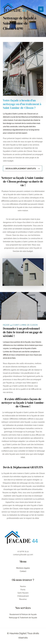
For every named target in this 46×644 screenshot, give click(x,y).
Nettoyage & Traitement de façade (23, 618)
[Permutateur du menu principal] (41, 9)
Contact (23, 571)
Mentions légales (23, 568)
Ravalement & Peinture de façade (23, 614)
